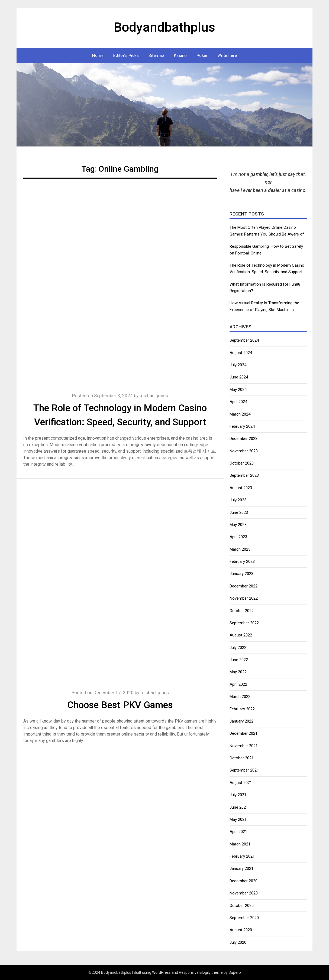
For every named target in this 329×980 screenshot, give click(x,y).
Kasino (180, 55)
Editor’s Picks (126, 55)
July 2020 (238, 942)
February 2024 (242, 426)
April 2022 (238, 684)
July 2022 (238, 648)
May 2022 (238, 672)
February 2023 (242, 561)
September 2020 (244, 918)
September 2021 (244, 770)
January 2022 (241, 721)
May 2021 (238, 819)
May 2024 (238, 390)
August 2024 (241, 353)
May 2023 (238, 525)
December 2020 (243, 881)
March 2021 (240, 844)
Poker (202, 55)
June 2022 (239, 660)
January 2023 (241, 574)
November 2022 (244, 598)
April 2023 (238, 537)
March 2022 (240, 697)
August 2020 (241, 930)
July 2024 (238, 365)
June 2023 (239, 512)
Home (98, 55)
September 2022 (244, 623)
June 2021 (239, 807)
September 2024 (244, 340)
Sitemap (156, 55)
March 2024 (240, 414)
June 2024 (239, 377)
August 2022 (241, 635)
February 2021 (242, 856)
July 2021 (238, 795)
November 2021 (244, 746)
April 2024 (238, 402)
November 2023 (244, 451)
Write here (227, 55)
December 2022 (243, 586)
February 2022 (242, 709)
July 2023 (238, 500)
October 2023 (242, 463)
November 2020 (244, 893)
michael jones (154, 396)
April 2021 (238, 832)
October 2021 (242, 758)
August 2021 (241, 783)
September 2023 (244, 475)
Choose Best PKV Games (120, 705)
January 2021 (241, 868)
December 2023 (243, 439)
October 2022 (242, 611)
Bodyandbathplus (164, 27)
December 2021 (243, 733)
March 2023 (240, 549)
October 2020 (242, 906)
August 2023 (241, 488)
